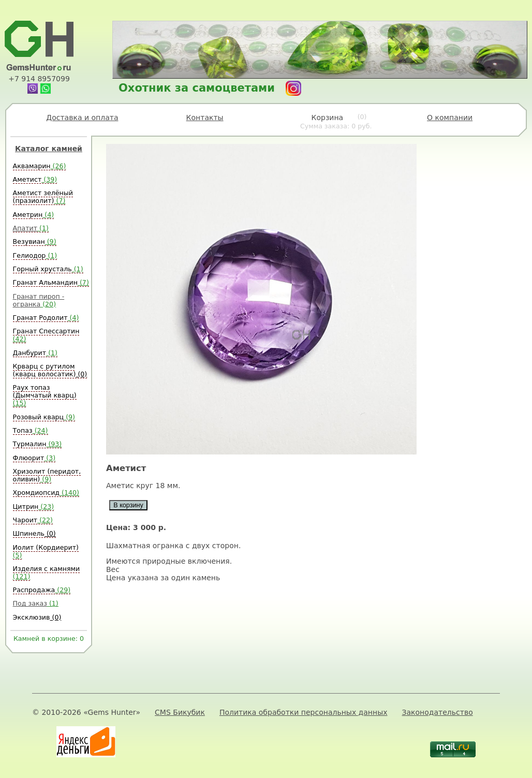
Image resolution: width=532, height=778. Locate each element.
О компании (450, 118)
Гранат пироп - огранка (39, 300)
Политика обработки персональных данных (304, 712)
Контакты (205, 118)
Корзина (336, 122)
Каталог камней (49, 149)
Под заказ (36, 603)
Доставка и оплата (82, 118)
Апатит (31, 228)
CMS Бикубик (180, 712)
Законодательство (438, 712)
